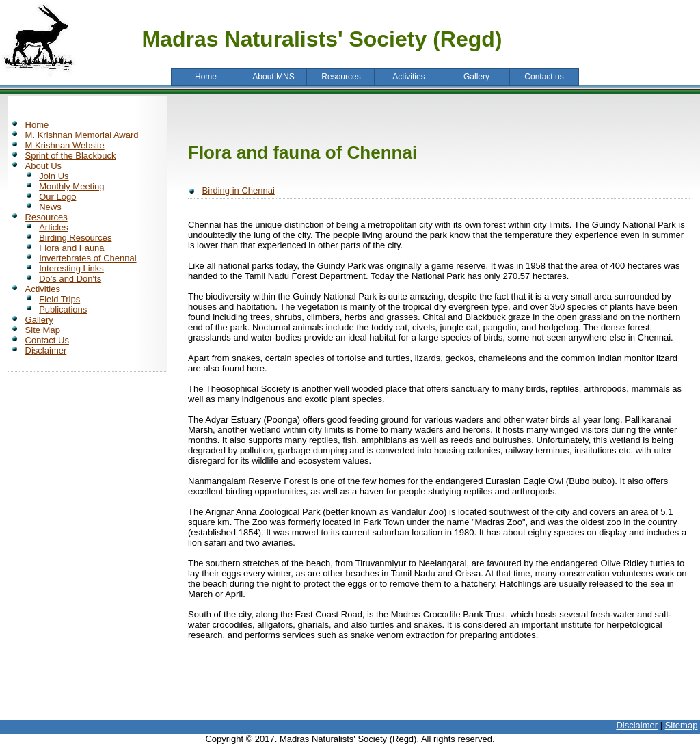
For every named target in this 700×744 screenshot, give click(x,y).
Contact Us (47, 340)
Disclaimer (46, 350)
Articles (54, 227)
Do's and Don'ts (70, 279)
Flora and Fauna (71, 248)
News (50, 207)
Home (37, 125)
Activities (43, 289)
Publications (63, 309)
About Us (43, 166)
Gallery (39, 320)
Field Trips (59, 299)
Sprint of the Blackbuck (71, 156)
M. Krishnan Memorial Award (82, 135)
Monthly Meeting (71, 186)
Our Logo (57, 197)
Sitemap (682, 725)
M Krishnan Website (65, 145)
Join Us (54, 176)
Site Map (43, 330)
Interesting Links (71, 268)
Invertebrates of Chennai (87, 258)
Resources (46, 217)
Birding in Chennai (239, 190)
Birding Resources (75, 238)
